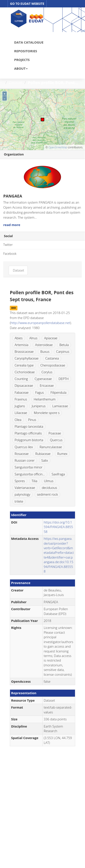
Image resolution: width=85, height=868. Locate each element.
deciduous (49, 488)
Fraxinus (21, 399)
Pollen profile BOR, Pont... (53, 83)
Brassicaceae (24, 351)
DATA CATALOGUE (29, 42)
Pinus (32, 420)
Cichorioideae (25, 372)
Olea (18, 420)
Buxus (45, 351)
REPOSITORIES (26, 51)
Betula (64, 345)
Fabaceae (22, 392)
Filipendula (59, 392)
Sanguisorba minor (29, 467)
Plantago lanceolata (29, 426)
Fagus (40, 392)
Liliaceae (21, 413)
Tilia (34, 481)
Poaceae (55, 433)
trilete (19, 501)
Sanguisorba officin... (30, 474)
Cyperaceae (43, 379)
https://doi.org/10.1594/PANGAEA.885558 (58, 527)
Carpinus (63, 351)
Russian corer (25, 460)
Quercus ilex (24, 447)
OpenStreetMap (58, 147)
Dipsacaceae (24, 385)
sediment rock (48, 494)
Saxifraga (58, 474)
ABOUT (21, 68)
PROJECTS (22, 60)
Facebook (10, 254)
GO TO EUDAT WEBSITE (27, 4)
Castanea (52, 358)
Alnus (33, 338)
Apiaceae (51, 338)
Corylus (47, 372)
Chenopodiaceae (53, 365)
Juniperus (39, 406)
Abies (19, 338)
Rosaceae (22, 454)
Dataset (16, 83)
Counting (21, 379)
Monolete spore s (47, 413)
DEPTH (63, 379)
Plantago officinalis (28, 433)
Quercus (56, 440)
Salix (45, 460)
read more (12, 225)
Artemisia (21, 345)
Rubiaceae (43, 454)
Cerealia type (24, 365)
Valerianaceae (25, 488)
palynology (22, 494)
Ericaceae (47, 385)
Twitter (8, 245)
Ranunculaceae (51, 447)
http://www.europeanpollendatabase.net (40, 323)
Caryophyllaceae (27, 358)
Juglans (20, 406)
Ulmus (49, 481)
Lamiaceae (60, 406)
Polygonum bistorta (29, 440)
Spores (20, 481)
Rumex (62, 454)
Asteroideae (44, 345)
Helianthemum (45, 399)
